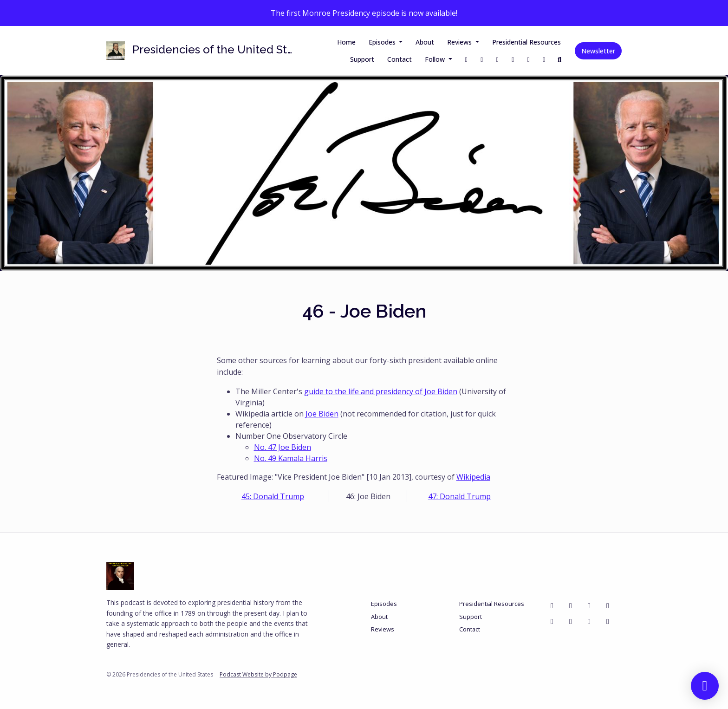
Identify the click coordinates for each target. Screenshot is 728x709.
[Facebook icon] (552, 605)
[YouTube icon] (552, 621)
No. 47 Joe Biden (283, 447)
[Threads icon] (589, 621)
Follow (436, 59)
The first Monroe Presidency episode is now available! (364, 13)
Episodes (383, 42)
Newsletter (598, 51)
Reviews (460, 42)
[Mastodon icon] (571, 621)
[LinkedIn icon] (608, 621)
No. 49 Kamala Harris (291, 458)
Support (362, 59)
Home (346, 42)
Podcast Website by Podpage (258, 674)
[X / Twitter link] (482, 59)
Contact (400, 59)
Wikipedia (473, 477)
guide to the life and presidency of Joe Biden (381, 391)
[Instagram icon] (589, 605)
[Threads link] (513, 59)
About (425, 42)
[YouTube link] (529, 59)
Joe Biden (322, 414)
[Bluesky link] (544, 59)
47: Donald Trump (459, 496)
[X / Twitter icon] (571, 605)
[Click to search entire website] (560, 59)
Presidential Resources (526, 42)
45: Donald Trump (273, 496)
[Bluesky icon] (608, 605)
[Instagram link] (498, 59)
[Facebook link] (467, 59)
